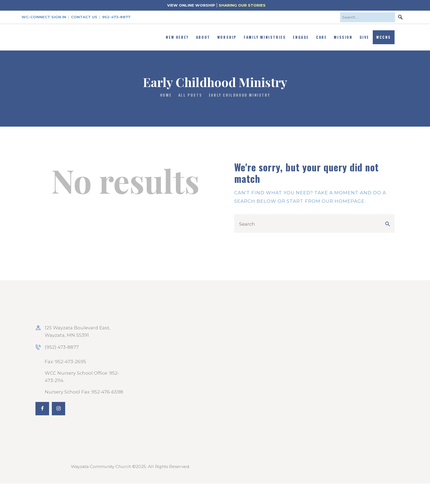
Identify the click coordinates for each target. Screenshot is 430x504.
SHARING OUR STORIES (242, 5)
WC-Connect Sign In (44, 17)
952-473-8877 (116, 17)
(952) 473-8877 (62, 347)
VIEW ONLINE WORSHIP (191, 5)
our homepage (343, 201)
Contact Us (84, 17)
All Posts (190, 95)
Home (166, 95)
